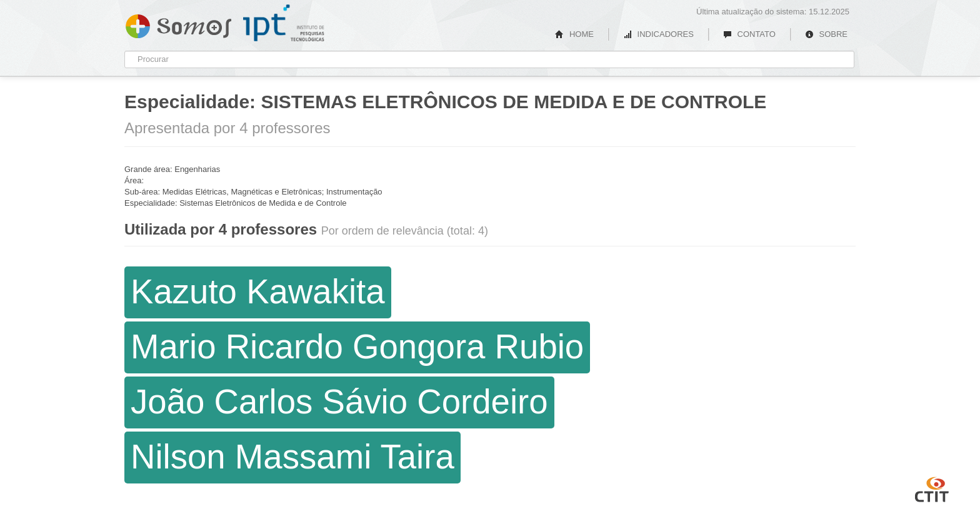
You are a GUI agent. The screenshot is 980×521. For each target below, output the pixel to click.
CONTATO (749, 34)
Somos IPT (178, 24)
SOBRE (826, 34)
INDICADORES (658, 34)
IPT (284, 23)
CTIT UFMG (932, 488)
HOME (574, 34)
